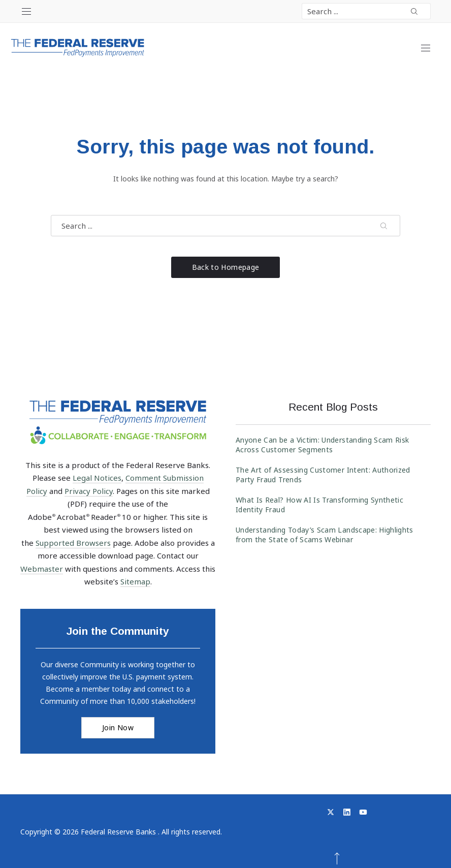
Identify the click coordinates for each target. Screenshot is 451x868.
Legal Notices (97, 478)
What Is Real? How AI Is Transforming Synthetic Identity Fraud (319, 505)
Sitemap (135, 581)
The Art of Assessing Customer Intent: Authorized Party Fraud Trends (323, 475)
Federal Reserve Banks (119, 832)
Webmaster (42, 569)
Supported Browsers (73, 543)
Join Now (118, 727)
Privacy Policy (89, 491)
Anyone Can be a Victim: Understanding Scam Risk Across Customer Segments (322, 445)
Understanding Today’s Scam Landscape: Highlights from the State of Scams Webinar (325, 535)
